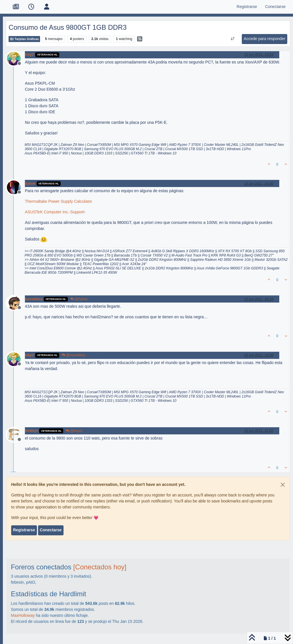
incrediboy (34, 299)
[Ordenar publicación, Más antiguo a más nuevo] (232, 39)
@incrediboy (74, 355)
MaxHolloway (23, 615)
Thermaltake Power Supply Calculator (59, 201)
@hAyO (74, 431)
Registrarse (24, 530)
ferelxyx (31, 431)
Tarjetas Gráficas (24, 39)
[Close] (283, 485)
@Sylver (79, 299)
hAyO (29, 55)
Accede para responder (265, 39)
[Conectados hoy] (100, 567)
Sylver (30, 184)
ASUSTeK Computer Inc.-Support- (55, 212)
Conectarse (51, 530)
